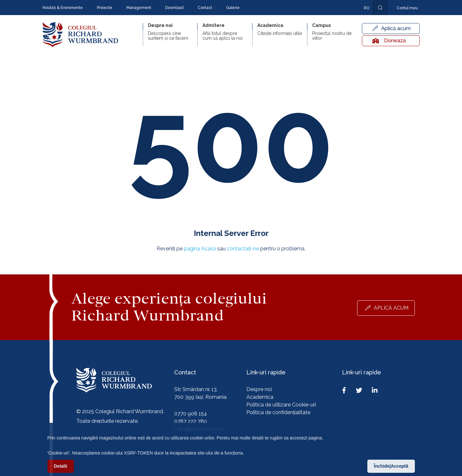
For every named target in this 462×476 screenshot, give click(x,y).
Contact (205, 8)
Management (139, 8)
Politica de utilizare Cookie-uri (281, 405)
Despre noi (259, 389)
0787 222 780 (191, 421)
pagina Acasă (200, 249)
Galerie (233, 8)
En (363, 17)
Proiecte (105, 8)
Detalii (61, 467)
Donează (389, 41)
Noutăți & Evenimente (63, 8)
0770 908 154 (191, 414)
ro (367, 8)
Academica (260, 397)
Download (174, 8)
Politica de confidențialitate (278, 412)
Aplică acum (396, 28)
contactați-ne (243, 249)
